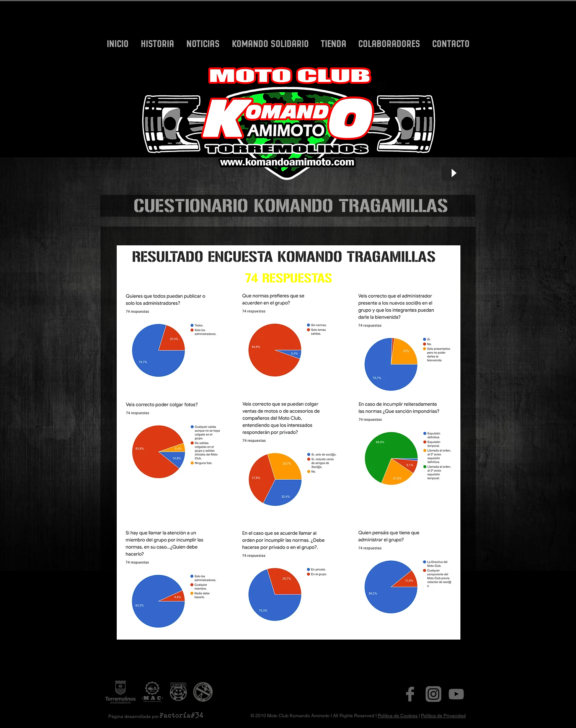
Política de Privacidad (443, 716)
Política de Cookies (398, 716)
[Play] (454, 173)
